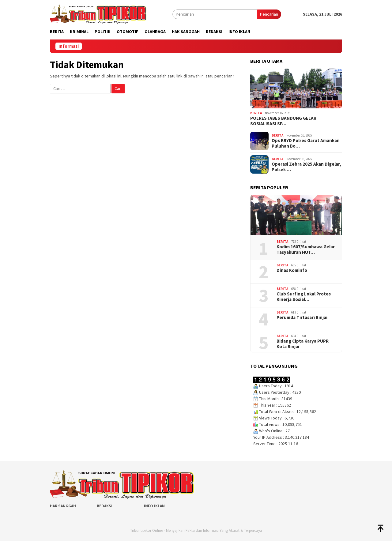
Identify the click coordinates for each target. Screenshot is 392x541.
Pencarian (269, 14)
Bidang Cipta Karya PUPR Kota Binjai (303, 344)
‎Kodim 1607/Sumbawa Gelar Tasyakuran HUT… (306, 250)
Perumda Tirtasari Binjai (302, 317)
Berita (256, 113)
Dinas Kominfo (292, 270)
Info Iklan (154, 506)
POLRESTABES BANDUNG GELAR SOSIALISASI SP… (283, 121)
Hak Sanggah (63, 506)
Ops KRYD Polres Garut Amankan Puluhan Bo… (306, 143)
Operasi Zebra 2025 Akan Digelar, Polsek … (306, 167)
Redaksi (105, 506)
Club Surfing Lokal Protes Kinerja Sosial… (304, 297)
